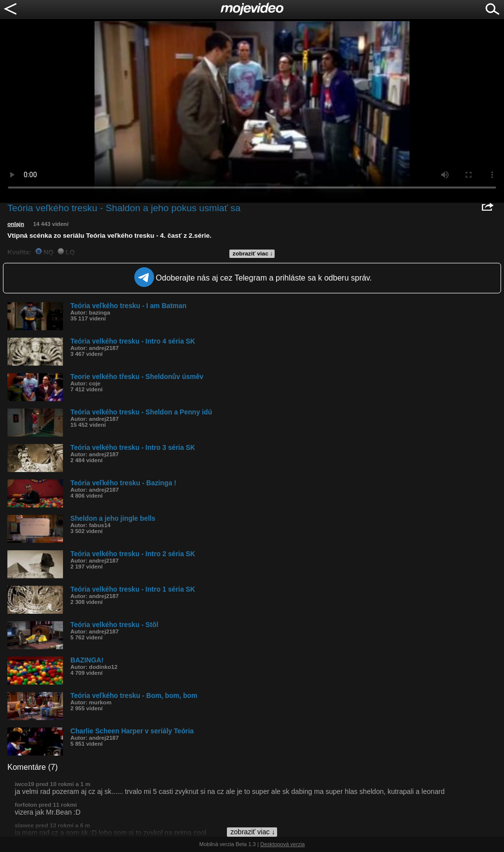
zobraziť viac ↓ (253, 253)
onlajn (16, 224)
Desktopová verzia (283, 844)
